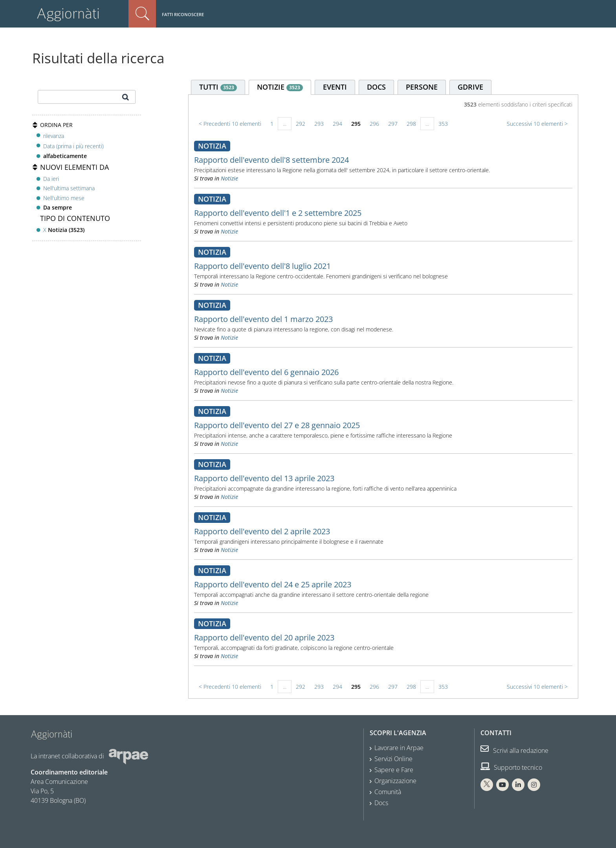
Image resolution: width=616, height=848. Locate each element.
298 (411, 124)
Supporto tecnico (511, 767)
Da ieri (51, 179)
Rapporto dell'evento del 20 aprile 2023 (264, 637)
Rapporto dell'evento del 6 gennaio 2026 (266, 372)
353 (443, 124)
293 (319, 124)
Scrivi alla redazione (514, 751)
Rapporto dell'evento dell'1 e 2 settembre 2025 (278, 213)
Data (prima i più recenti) (73, 146)
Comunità (388, 792)
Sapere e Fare (394, 770)
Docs (381, 803)
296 (374, 124)
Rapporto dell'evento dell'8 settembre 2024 (271, 160)
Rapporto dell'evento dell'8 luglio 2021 (262, 266)
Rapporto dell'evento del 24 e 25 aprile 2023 (273, 584)
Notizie (229, 178)
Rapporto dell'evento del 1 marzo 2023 (263, 319)
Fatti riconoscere (183, 14)
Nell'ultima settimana (69, 188)
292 (301, 124)
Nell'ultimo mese (64, 198)
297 (393, 124)
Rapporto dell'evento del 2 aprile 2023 (262, 531)
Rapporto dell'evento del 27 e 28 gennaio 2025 (277, 425)
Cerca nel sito (142, 14)
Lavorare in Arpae (399, 748)
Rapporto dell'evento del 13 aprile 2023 (264, 478)
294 (337, 124)
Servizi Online (393, 759)
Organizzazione (395, 781)
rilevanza (54, 136)
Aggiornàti (68, 14)
